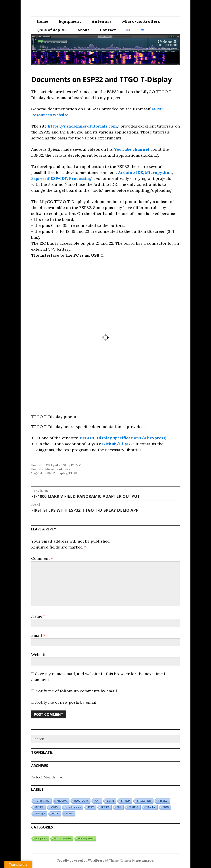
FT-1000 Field (144, 801)
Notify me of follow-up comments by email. (77, 691)
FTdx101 (163, 801)
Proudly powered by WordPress (81, 861)
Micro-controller (58, 469)
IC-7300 (39, 807)
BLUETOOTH (81, 801)
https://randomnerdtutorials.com (82, 126)
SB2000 (105, 807)
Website (39, 655)
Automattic (145, 861)
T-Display (60, 473)
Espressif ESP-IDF (49, 178)
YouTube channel (132, 149)
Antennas (102, 21)
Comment (42, 558)
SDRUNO (133, 807)
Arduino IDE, (131, 172)
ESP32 (47, 473)
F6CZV (76, 465)
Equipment (70, 21)
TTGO (73, 473)
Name (38, 616)
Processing (80, 178)
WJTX (55, 814)
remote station (73, 807)
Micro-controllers (141, 21)
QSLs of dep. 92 (52, 30)
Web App (40, 814)
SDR (119, 807)
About (83, 30)
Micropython (158, 172)
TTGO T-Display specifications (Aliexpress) (122, 438)
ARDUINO (62, 801)
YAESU (69, 814)
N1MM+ (55, 807)
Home (42, 21)
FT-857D (126, 801)
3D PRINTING (42, 801)
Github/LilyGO (118, 444)
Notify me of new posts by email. (66, 702)
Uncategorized (86, 839)
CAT (98, 801)
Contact (108, 30)
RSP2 (91, 807)
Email (38, 635)
